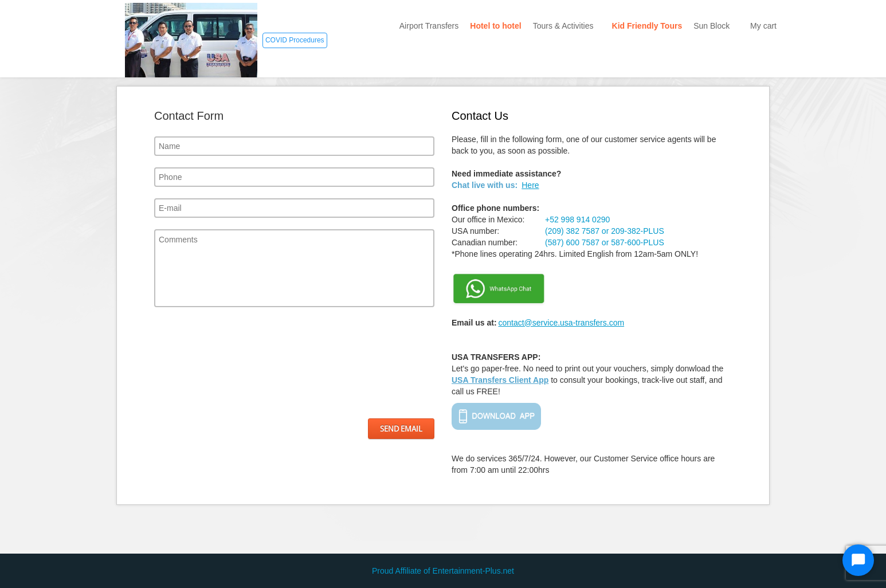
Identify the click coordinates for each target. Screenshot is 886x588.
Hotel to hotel (495, 26)
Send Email (401, 429)
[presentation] (201, 363)
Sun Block (716, 26)
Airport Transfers (429, 26)
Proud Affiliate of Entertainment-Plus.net (443, 571)
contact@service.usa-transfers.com (561, 323)
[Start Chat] (858, 560)
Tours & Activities (567, 26)
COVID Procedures (295, 40)
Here (530, 185)
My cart (763, 26)
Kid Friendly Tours (647, 26)
